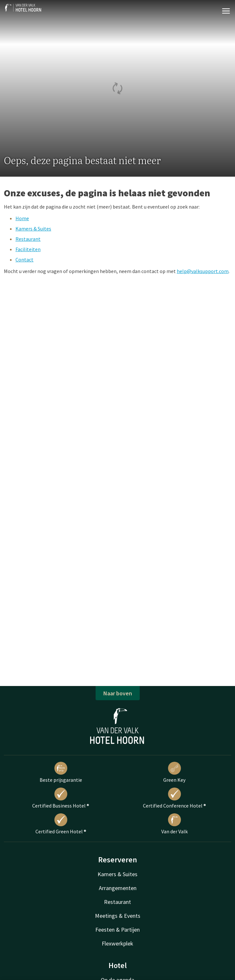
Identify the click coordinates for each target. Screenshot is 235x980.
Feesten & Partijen (117, 930)
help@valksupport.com (203, 271)
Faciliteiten (28, 249)
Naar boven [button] (118, 693)
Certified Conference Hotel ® (174, 798)
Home (22, 218)
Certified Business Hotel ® (61, 798)
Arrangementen (118, 888)
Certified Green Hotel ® (61, 824)
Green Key (174, 772)
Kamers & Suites (33, 229)
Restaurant (28, 239)
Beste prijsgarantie (61, 772)
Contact (24, 260)
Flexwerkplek (117, 943)
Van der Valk (174, 824)
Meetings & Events (118, 916)
